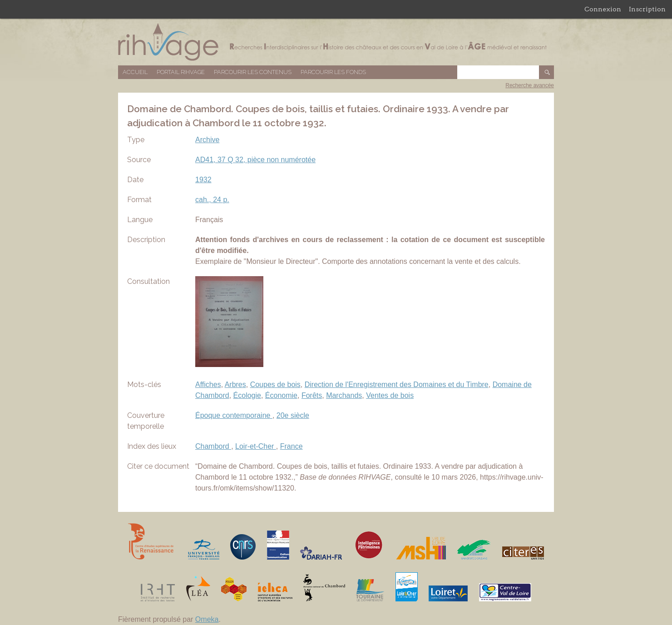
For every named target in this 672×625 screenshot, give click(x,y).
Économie (281, 395)
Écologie (247, 395)
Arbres (235, 384)
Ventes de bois (390, 395)
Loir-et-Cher (256, 446)
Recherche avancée (530, 85)
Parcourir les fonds (333, 72)
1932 (203, 180)
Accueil (135, 72)
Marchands (344, 395)
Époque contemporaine (234, 415)
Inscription (647, 9)
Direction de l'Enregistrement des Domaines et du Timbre (397, 384)
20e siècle (293, 415)
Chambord (213, 446)
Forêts (312, 395)
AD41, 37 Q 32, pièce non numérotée (255, 160)
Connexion (603, 9)
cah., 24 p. (212, 200)
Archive (207, 140)
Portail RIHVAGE (181, 72)
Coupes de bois (275, 384)
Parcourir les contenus (253, 72)
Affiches (208, 384)
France (292, 446)
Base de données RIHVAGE (336, 42)
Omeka (207, 619)
